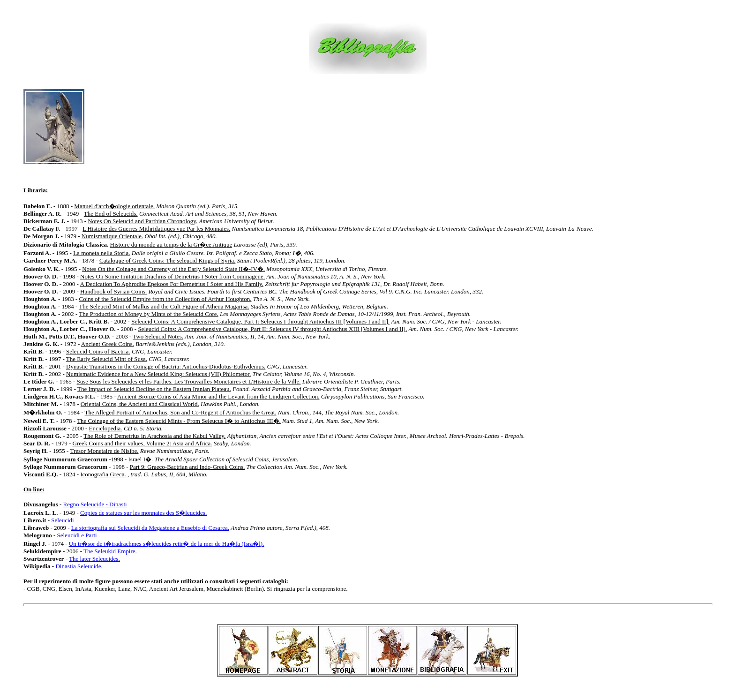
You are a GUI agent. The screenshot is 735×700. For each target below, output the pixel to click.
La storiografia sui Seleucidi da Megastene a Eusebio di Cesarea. (150, 528)
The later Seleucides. (94, 559)
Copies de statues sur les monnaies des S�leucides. (143, 513)
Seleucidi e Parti (77, 535)
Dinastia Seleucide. (79, 566)
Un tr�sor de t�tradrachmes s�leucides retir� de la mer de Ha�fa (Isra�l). (167, 544)
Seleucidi (62, 520)
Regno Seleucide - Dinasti (95, 504)
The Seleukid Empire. (110, 551)
